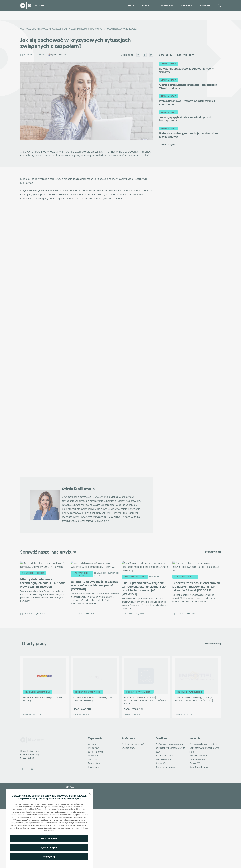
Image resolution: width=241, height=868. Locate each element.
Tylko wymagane (49, 848)
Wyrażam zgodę (49, 839)
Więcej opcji (49, 856)
